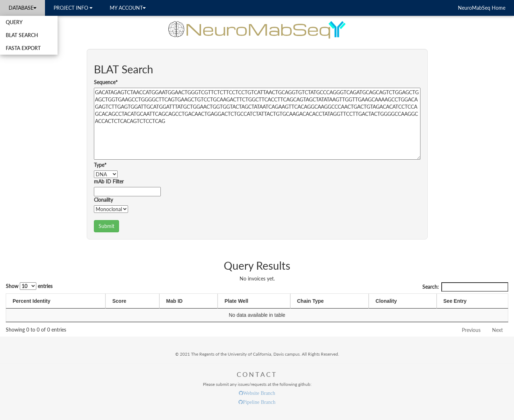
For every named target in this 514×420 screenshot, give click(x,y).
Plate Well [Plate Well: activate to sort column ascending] (236, 301)
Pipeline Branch (259, 402)
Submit (106, 226)
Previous (471, 330)
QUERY (14, 22)
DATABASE (22, 8)
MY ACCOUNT (128, 8)
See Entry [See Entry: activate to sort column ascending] (455, 301)
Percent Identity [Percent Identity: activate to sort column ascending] (31, 301)
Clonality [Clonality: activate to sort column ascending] (386, 301)
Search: (465, 287)
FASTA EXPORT (23, 48)
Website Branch (259, 393)
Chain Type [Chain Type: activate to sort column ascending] (310, 301)
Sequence (106, 82)
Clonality (103, 200)
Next (497, 330)
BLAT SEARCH (22, 35)
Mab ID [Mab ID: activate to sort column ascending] (174, 301)
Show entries (29, 286)
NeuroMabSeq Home (482, 8)
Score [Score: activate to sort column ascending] (119, 301)
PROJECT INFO (73, 8)
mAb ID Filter (109, 181)
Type (100, 165)
